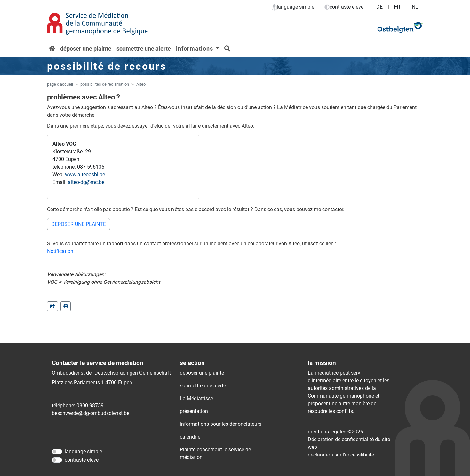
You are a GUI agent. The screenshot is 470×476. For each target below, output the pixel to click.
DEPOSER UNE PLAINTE (79, 224)
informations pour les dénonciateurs (221, 424)
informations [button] (195, 48)
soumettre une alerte (144, 48)
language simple (293, 7)
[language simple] (57, 452)
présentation (194, 411)
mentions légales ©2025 (335, 432)
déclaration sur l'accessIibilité (341, 455)
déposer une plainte (86, 48)
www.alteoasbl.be (85, 175)
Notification (60, 251)
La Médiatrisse (196, 398)
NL (415, 7)
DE (379, 7)
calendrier (191, 437)
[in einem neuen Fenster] (66, 306)
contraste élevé (344, 7)
